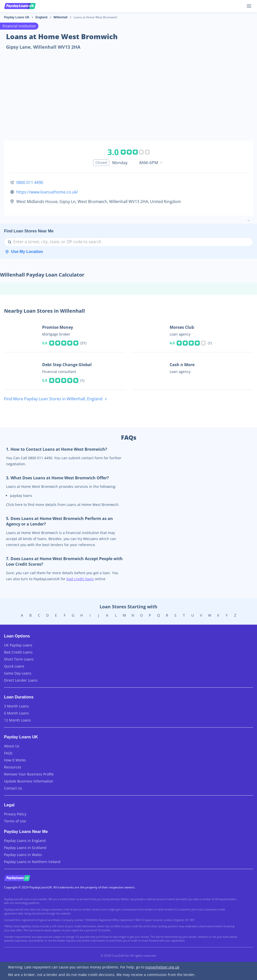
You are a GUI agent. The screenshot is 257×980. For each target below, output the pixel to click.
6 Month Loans (16, 713)
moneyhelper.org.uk (162, 967)
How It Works (15, 760)
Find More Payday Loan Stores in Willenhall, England (56, 399)
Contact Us (13, 788)
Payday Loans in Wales (23, 855)
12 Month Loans (17, 720)
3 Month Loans (16, 706)
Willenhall (60, 17)
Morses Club (182, 327)
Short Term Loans (19, 659)
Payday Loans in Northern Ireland (32, 862)
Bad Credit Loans (18, 652)
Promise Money (58, 327)
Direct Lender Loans (21, 680)
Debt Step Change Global (67, 365)
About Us (12, 746)
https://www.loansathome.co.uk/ (47, 192)
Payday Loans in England (25, 841)
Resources (13, 767)
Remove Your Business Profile (29, 774)
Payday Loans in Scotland (25, 848)
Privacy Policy (15, 814)
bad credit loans (80, 579)
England (41, 17)
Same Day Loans (18, 673)
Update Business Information (29, 781)
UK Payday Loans (18, 645)
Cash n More (182, 365)
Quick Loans (14, 666)
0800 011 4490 (30, 182)
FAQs (8, 753)
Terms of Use (15, 821)
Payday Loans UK (17, 17)
